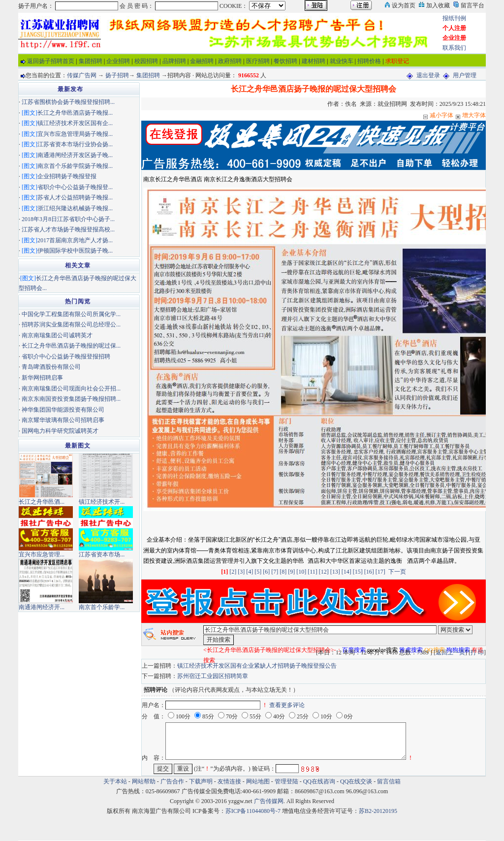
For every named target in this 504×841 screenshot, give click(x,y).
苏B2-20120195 (378, 811)
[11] (313, 572)
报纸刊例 (454, 18)
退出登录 (428, 75)
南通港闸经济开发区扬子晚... (75, 155)
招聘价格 (369, 61)
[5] (258, 572)
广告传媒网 (269, 801)
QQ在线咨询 (320, 781)
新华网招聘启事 (42, 378)
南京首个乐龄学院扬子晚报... (75, 166)
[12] (324, 572)
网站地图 (258, 781)
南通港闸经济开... (42, 607)
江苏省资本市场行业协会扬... (75, 144)
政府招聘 (230, 61)
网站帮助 (144, 781)
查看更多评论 (287, 705)
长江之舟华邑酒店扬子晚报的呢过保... (71, 346)
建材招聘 (314, 61)
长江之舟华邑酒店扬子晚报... (75, 113)
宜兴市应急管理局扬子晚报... (75, 134)
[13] (335, 572)
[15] (358, 572)
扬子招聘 (117, 75)
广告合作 (172, 781)
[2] (233, 572)
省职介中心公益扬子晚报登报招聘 (66, 356)
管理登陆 (286, 781)
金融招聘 (202, 61)
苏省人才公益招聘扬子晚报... (75, 197)
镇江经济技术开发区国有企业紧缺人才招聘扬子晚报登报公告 (257, 666)
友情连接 (229, 781)
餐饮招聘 (285, 61)
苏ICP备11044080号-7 (253, 811)
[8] (283, 572)
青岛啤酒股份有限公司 (51, 367)
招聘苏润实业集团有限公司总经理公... (71, 324)
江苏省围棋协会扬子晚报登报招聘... (68, 102)
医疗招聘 (258, 61)
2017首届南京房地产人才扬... (75, 240)
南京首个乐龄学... (102, 607)
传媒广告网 (82, 75)
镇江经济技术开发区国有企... (75, 123)
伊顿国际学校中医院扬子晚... (75, 251)
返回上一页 (450, 652)
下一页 (397, 572)
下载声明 (201, 781)
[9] (291, 572)
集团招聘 (91, 61)
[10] (301, 572)
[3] (241, 572)
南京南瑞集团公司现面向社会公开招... (71, 388)
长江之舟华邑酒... (42, 502)
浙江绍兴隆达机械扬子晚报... (75, 208)
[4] (250, 572)
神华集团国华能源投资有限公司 (63, 410)
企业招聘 (118, 61)
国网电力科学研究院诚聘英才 (60, 431)
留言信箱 (389, 781)
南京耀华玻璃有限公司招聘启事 (63, 420)
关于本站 (115, 781)
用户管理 (465, 75)
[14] (346, 572)
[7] (275, 572)
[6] (266, 572)
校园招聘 (146, 61)
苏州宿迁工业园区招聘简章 (213, 676)
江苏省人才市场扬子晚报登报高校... (68, 229)
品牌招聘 (174, 61)
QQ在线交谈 (356, 781)
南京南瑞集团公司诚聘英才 (57, 335)
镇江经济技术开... (102, 502)
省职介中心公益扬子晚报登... (75, 187)
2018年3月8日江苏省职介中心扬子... (68, 219)
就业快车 (342, 61)
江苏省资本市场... (102, 554)
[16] (369, 572)
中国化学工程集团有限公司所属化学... (71, 314)
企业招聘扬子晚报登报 (67, 176)
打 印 (477, 652)
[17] (380, 572)
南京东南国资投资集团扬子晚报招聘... (71, 399)
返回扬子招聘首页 (51, 61)
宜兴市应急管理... (42, 554)
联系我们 (454, 48)
